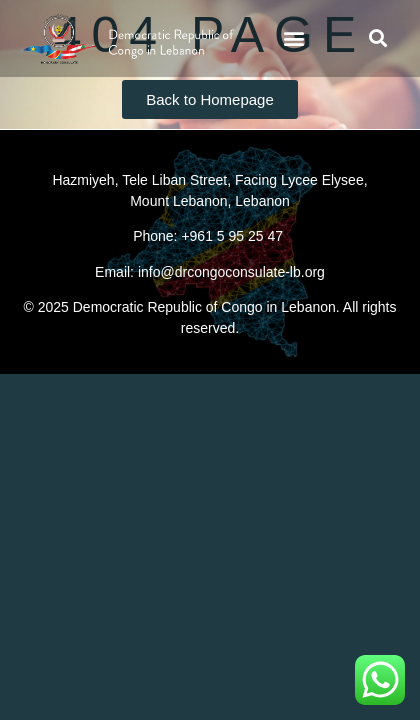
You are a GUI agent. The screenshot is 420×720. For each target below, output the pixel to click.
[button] (294, 38)
